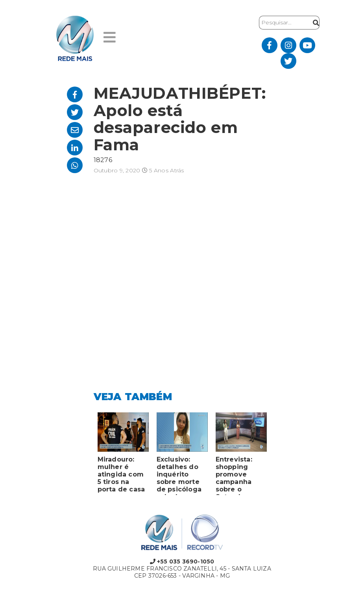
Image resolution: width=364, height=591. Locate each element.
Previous (88, 456)
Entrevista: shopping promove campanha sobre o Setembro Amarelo (234, 475)
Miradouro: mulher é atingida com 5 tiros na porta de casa (121, 474)
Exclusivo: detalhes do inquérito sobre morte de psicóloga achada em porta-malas (179, 475)
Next (277, 456)
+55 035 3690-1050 (182, 561)
